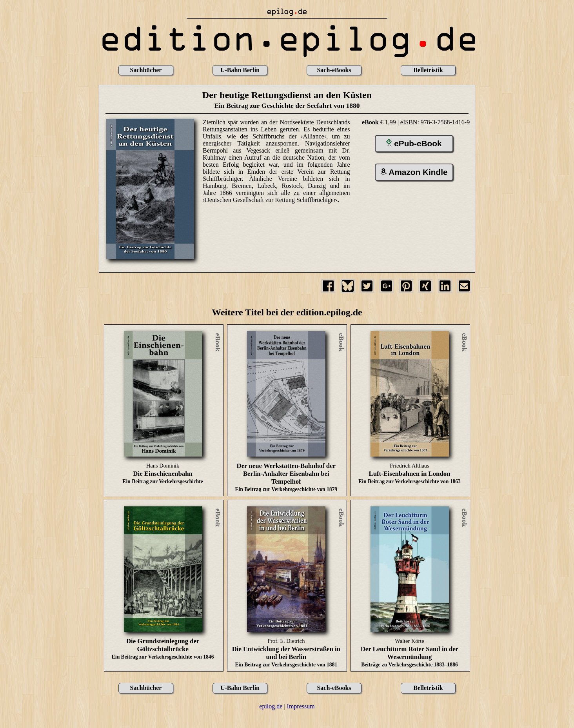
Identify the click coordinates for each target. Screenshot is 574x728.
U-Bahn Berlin (240, 70)
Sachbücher (146, 70)
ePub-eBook (414, 143)
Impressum (301, 706)
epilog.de (271, 706)
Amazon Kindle (414, 172)
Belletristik (428, 70)
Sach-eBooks (334, 70)
